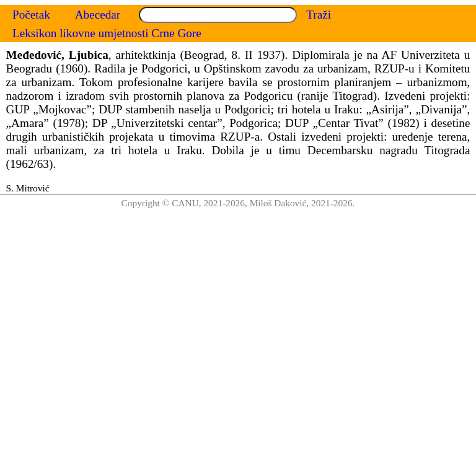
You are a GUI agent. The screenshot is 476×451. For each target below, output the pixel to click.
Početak (31, 15)
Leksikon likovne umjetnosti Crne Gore (107, 33)
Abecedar (98, 15)
